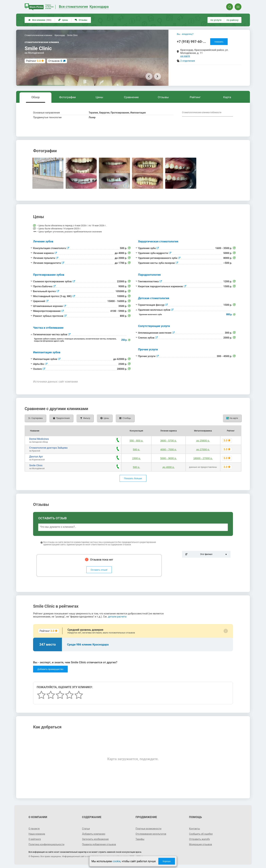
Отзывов (55, 61)
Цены (63, 20)
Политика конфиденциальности (46, 844)
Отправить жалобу (199, 839)
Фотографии (68, 97)
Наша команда (37, 834)
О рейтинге (35, 839)
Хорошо (167, 861)
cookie (116, 861)
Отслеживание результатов (151, 834)
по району (232, 20)
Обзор (36, 97)
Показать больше (133, 478)
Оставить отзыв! (99, 570)
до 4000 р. (169, 467)
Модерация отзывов (200, 844)
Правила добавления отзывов (99, 844)
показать (219, 42)
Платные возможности (148, 829)
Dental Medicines (39, 439)
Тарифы (140, 839)
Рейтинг (195, 97)
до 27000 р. (203, 449)
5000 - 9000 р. (169, 458)
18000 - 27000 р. (203, 458)
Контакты (194, 829)
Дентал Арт (36, 457)
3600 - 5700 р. (169, 441)
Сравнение (131, 97)
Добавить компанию (94, 834)
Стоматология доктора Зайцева (48, 448)
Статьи (86, 829)
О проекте (34, 829)
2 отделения (188, 61)
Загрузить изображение (95, 839)
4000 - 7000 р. (169, 449)
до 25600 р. (203, 441)
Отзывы (81, 20)
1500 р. (136, 458)
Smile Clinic (36, 465)
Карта (227, 97)
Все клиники (40, 20)
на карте (185, 56)
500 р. (136, 449)
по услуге (216, 20)
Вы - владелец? (185, 34)
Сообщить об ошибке (201, 834)
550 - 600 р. (136, 441)
